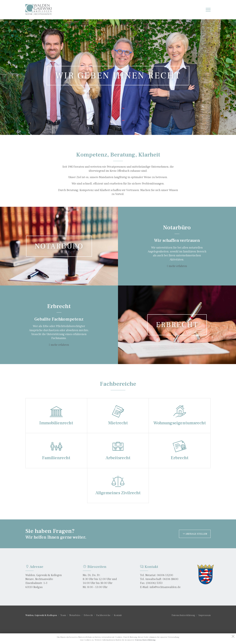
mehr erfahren (178, 266)
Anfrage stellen (195, 534)
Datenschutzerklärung (183, 615)
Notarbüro (75, 615)
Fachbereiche (103, 615)
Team (63, 615)
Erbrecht (88, 615)
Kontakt (118, 615)
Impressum (205, 615)
